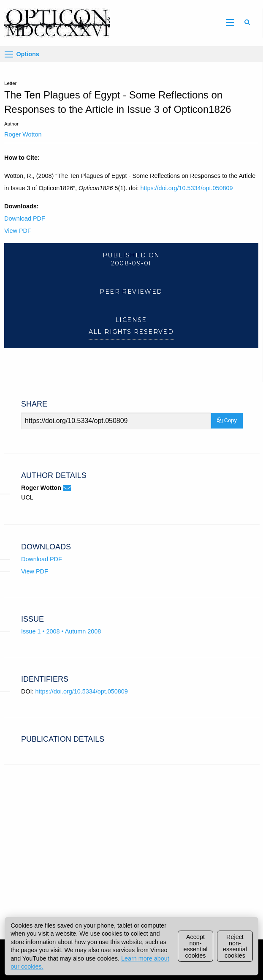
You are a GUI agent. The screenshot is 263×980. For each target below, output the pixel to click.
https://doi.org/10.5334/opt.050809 (186, 188)
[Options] (9, 54)
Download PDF (25, 218)
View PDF (18, 231)
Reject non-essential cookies (235, 946)
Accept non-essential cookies (196, 946)
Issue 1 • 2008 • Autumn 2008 (61, 631)
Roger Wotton (23, 134)
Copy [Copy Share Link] (227, 420)
